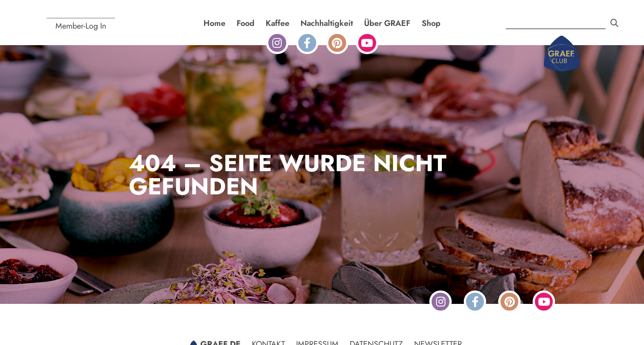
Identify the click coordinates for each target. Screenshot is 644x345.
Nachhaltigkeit (327, 23)
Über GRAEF (387, 23)
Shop (431, 23)
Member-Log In (81, 26)
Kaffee (278, 23)
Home (214, 23)
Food (246, 23)
